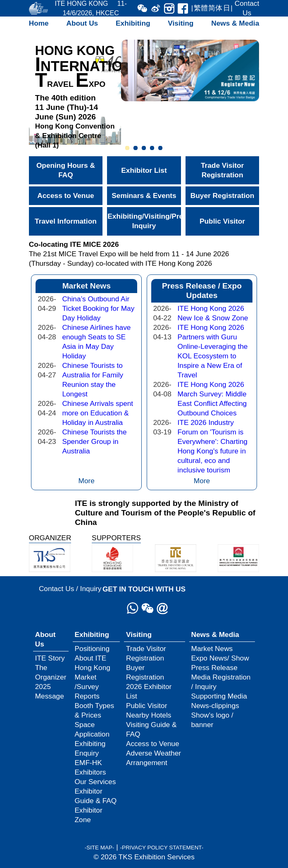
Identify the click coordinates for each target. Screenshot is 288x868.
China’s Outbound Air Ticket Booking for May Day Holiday (98, 308)
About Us (82, 23)
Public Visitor (222, 221)
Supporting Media (219, 696)
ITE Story (50, 658)
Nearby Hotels (149, 715)
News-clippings (215, 706)
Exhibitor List (144, 170)
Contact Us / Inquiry (70, 589)
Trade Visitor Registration (222, 170)
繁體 (201, 8)
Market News (212, 649)
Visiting (181, 23)
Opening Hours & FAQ (66, 170)
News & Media (235, 23)
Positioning (92, 649)
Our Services (95, 782)
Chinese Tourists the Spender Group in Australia (94, 441)
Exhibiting (133, 23)
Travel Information (66, 221)
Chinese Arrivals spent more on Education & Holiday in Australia (98, 413)
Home (39, 23)
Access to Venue (65, 196)
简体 (215, 8)
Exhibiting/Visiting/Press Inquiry (144, 221)
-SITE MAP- (100, 848)
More (87, 481)
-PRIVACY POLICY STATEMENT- (162, 848)
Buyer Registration (222, 196)
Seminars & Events (144, 196)
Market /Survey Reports (87, 687)
